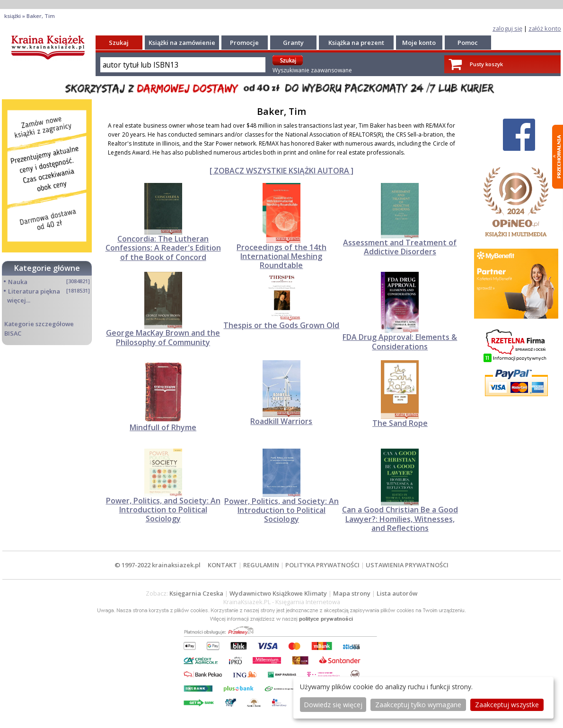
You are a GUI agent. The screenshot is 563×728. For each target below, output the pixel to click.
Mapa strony (352, 593)
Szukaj (119, 43)
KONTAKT (222, 565)
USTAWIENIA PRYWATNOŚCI (407, 565)
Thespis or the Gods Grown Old (281, 325)
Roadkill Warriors (281, 421)
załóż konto (545, 28)
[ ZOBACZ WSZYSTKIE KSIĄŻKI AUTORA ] (281, 171)
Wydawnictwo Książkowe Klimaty (278, 593)
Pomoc (468, 43)
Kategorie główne (47, 268)
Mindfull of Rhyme (163, 427)
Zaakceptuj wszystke (507, 705)
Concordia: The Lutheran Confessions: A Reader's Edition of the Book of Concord (163, 248)
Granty (293, 43)
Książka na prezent (356, 43)
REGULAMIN (261, 565)
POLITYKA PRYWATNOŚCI (322, 565)
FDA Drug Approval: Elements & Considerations (400, 342)
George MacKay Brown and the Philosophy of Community (163, 337)
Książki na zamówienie (182, 43)
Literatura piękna (34, 291)
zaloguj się (507, 28)
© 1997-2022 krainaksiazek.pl (158, 565)
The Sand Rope (400, 423)
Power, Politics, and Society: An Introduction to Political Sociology (163, 510)
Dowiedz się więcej (333, 705)
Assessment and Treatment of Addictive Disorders (400, 247)
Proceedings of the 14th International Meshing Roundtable (281, 256)
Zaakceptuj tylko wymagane (418, 705)
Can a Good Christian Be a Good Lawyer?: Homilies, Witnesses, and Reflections (400, 519)
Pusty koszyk (486, 64)
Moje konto (419, 43)
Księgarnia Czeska (196, 593)
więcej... (19, 300)
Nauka (18, 282)
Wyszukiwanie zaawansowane (312, 70)
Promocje (244, 43)
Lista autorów (397, 593)
